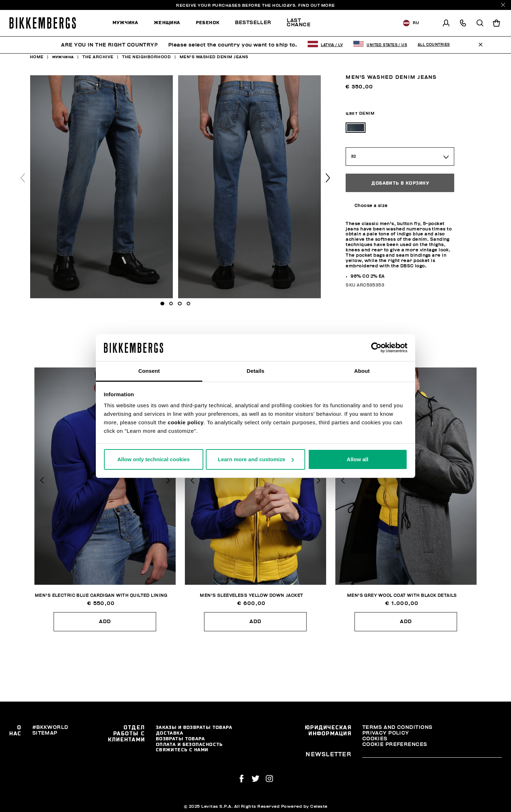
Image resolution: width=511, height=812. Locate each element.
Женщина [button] (167, 23)
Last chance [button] (299, 23)
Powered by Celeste (304, 806)
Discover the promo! (354, 23)
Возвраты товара (180, 739)
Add (105, 622)
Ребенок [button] (208, 23)
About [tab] (362, 371)
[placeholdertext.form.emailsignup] (432, 755)
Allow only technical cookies (153, 459)
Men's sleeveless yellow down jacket (251, 596)
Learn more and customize (256, 459)
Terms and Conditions (397, 727)
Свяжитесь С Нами (182, 750)
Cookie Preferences (395, 744)
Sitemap (45, 733)
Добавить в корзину (400, 183)
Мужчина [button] (125, 23)
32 (354, 156)
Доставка (170, 733)
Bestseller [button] (253, 23)
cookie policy (186, 422)
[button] (328, 178)
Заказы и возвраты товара (194, 727)
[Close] (503, 5)
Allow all (358, 459)
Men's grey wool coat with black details (402, 596)
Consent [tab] (149, 371)
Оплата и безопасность (189, 744)
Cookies (375, 739)
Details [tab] (255, 371)
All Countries (434, 45)
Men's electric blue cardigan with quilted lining (101, 596)
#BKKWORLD (50, 727)
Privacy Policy (386, 733)
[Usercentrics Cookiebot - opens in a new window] (376, 348)
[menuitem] (129, 23)
